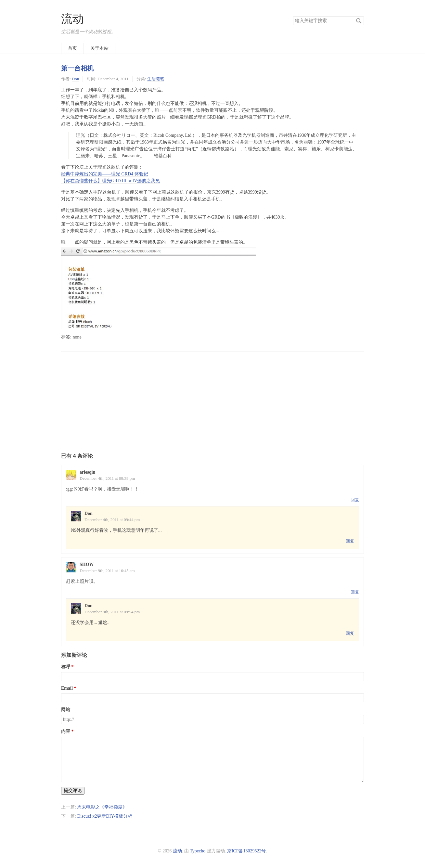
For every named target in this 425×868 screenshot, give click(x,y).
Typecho (198, 851)
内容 (66, 731)
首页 (72, 48)
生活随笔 (156, 79)
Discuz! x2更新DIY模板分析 (105, 816)
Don (75, 79)
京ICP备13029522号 (247, 851)
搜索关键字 (293, 16)
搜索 (359, 21)
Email (67, 688)
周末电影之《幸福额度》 (102, 807)
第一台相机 (77, 68)
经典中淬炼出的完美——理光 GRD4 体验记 (105, 174)
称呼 (66, 667)
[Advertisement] (212, 397)
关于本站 (99, 48)
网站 (66, 710)
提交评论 (73, 791)
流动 (72, 19)
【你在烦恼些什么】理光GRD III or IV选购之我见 (110, 181)
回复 (355, 500)
